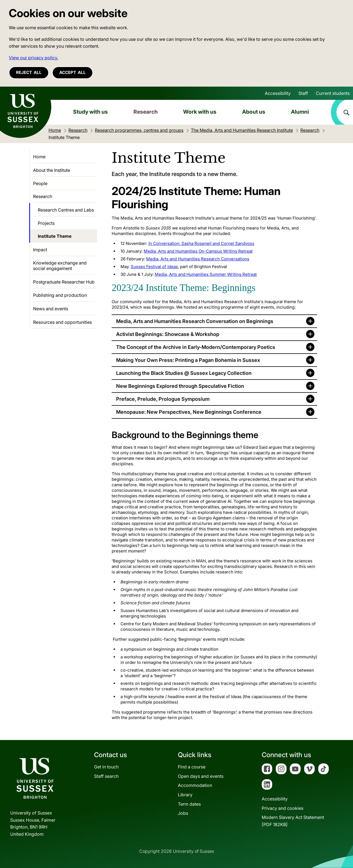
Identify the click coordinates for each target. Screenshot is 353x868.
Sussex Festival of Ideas (154, 267)
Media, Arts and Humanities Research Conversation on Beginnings (195, 321)
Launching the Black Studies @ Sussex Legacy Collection (184, 373)
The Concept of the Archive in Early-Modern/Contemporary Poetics (196, 347)
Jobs (183, 813)
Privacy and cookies (283, 808)
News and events (51, 309)
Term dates (189, 804)
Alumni (300, 112)
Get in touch (106, 767)
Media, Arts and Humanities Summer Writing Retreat (206, 274)
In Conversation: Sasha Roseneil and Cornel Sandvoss (201, 243)
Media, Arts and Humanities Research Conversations (198, 259)
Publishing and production (60, 295)
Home (39, 157)
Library (185, 795)
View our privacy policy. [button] (34, 58)
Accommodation (195, 785)
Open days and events (201, 776)
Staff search (106, 776)
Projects (46, 223)
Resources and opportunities (62, 322)
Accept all (73, 72)
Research (146, 112)
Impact (40, 250)
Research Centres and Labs (66, 210)
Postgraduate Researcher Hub (64, 282)
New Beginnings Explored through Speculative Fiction (180, 386)
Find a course (192, 767)
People (40, 183)
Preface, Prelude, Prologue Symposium (163, 399)
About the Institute (52, 170)
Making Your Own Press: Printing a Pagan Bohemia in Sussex (188, 360)
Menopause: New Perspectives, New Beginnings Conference (189, 412)
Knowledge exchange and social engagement (60, 266)
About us (254, 112)
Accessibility (278, 93)
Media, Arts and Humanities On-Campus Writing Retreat (198, 251)
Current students (333, 93)
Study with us (90, 112)
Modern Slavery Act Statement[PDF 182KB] (293, 821)
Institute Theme (55, 236)
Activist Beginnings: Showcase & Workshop (168, 334)
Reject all (29, 72)
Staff (303, 93)
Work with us (200, 112)
